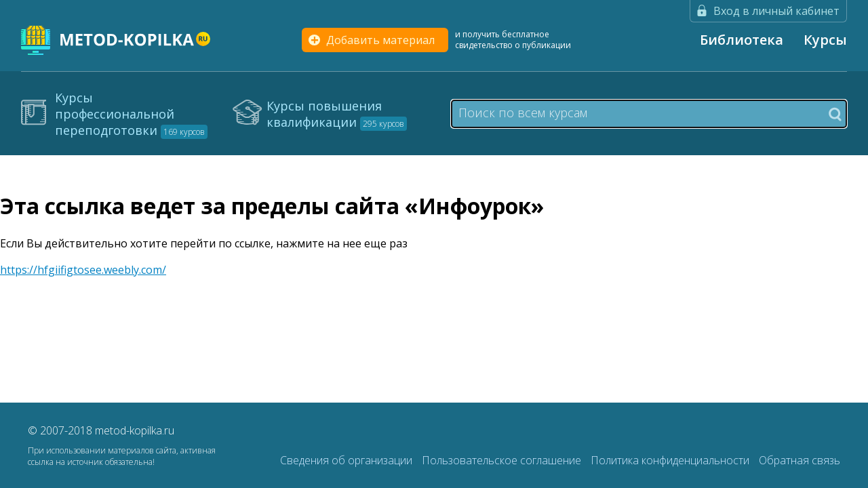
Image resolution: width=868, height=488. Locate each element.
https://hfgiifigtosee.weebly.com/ (83, 270)
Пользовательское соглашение (503, 460)
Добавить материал (380, 40)
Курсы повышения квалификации (337, 114)
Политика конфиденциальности (671, 460)
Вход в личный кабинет (776, 11)
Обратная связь (800, 460)
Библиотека (742, 40)
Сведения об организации (348, 460)
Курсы (825, 40)
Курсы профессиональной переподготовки (131, 114)
